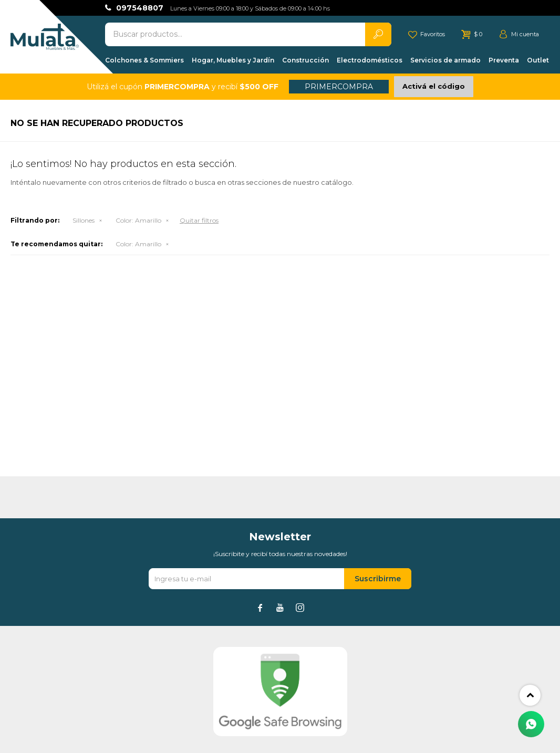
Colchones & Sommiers (144, 60)
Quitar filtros (199, 220)
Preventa (504, 60)
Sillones (84, 220)
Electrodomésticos (370, 60)
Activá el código (434, 86)
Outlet (538, 60)
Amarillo (138, 220)
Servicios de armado (445, 60)
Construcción (305, 60)
